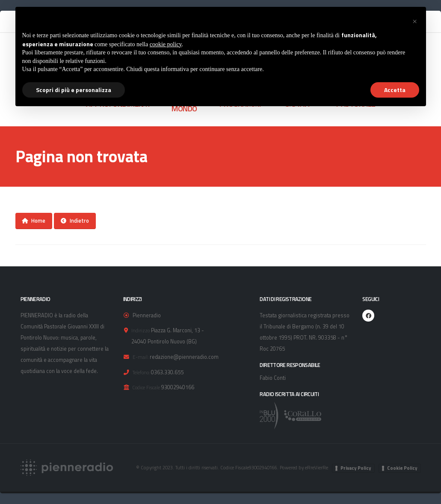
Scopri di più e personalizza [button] (74, 90)
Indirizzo (141, 330)
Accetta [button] (395, 90)
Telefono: (141, 372)
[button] (415, 21)
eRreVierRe (317, 467)
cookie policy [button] (166, 44)
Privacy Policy (356, 468)
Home (34, 221)
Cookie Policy (402, 468)
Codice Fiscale (146, 387)
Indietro (75, 221)
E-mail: (141, 357)
